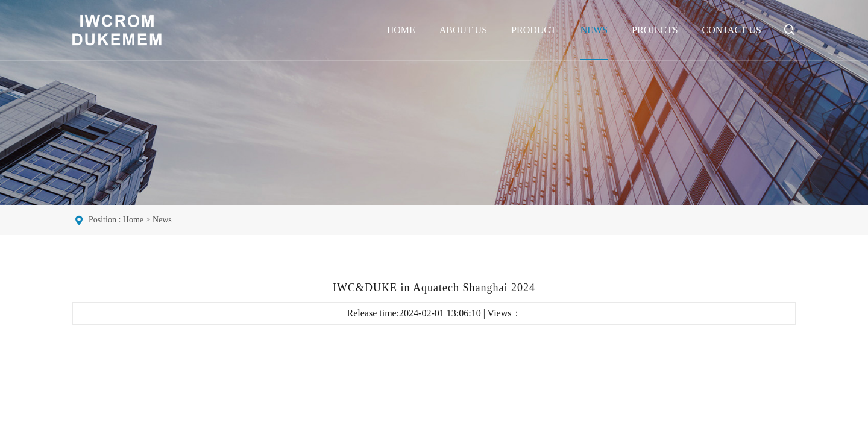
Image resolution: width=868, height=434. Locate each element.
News (594, 30)
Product (534, 30)
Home (401, 30)
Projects (655, 30)
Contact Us (732, 30)
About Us (463, 30)
